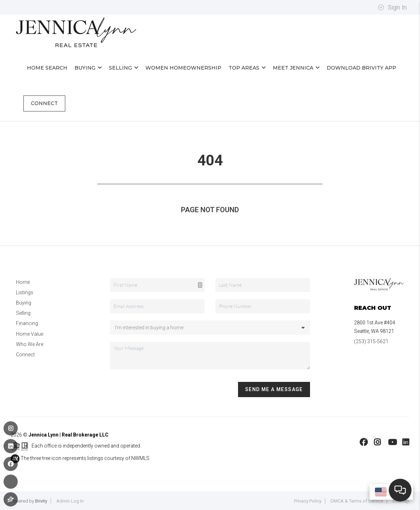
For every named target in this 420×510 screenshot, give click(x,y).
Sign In (392, 7)
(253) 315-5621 (371, 341)
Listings (25, 292)
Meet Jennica (296, 68)
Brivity (41, 501)
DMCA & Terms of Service (357, 501)
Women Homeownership (183, 68)
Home (23, 282)
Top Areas (247, 68)
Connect (44, 103)
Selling (124, 68)
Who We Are (30, 344)
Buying (88, 68)
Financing (27, 323)
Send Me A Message (274, 389)
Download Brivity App (361, 68)
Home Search (47, 68)
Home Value (30, 334)
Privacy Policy (308, 501)
